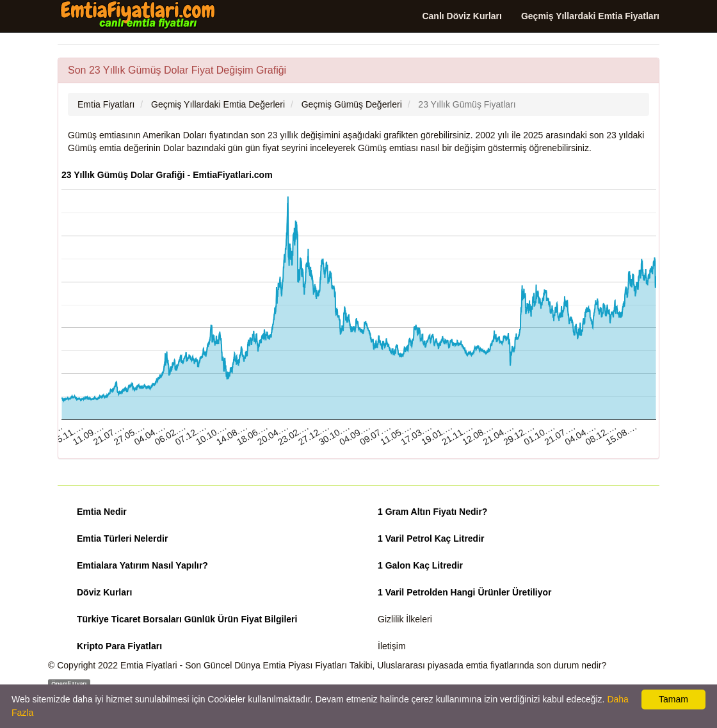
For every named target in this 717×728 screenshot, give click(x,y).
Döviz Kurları (104, 592)
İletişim (392, 646)
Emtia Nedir (102, 512)
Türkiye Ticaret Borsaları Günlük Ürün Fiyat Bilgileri (187, 619)
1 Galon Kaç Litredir (420, 565)
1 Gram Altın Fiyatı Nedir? (432, 512)
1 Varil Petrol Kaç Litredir (431, 538)
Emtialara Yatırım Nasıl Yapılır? (142, 565)
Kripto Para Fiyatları (119, 646)
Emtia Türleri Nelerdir (122, 538)
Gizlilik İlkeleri (405, 619)
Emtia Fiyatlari (149, 665)
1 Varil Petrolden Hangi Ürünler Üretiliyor (465, 592)
